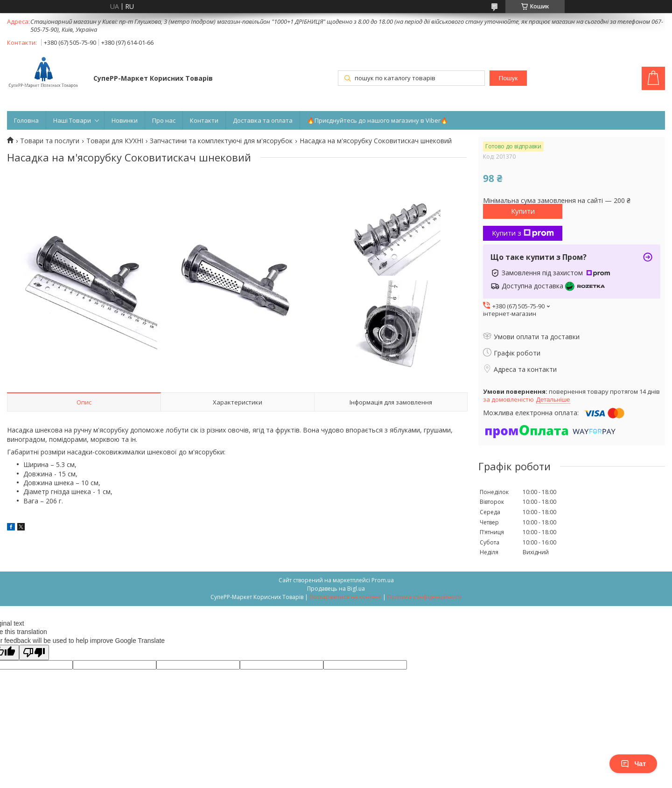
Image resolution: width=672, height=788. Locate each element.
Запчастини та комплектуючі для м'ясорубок (221, 141)
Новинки (125, 120)
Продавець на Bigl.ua (336, 589)
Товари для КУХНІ (115, 141)
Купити (523, 211)
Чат (633, 764)
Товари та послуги (50, 141)
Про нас (164, 120)
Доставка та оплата (263, 120)
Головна (26, 120)
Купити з (523, 233)
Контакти (204, 120)
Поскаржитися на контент (345, 597)
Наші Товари (72, 120)
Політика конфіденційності (424, 597)
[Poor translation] (34, 652)
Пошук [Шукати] (508, 78)
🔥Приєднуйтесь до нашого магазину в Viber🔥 (378, 120)
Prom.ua (383, 580)
